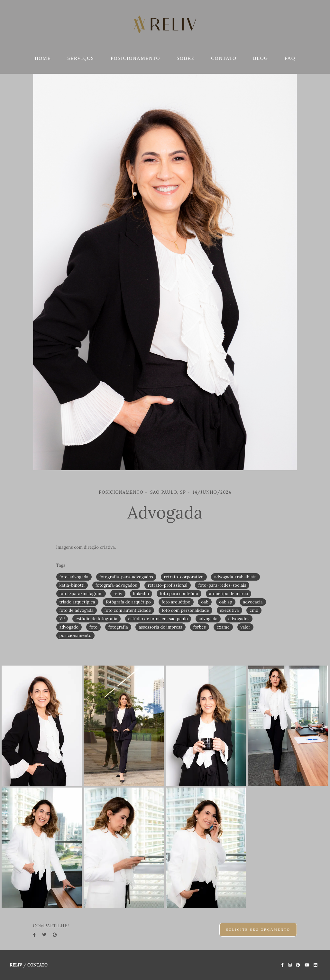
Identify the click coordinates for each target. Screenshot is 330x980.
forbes (200, 627)
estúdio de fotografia (96, 619)
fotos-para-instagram (81, 594)
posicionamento (76, 635)
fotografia (118, 627)
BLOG (261, 58)
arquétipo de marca (229, 594)
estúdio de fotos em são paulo (158, 619)
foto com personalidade (185, 610)
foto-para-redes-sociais (222, 585)
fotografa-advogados (116, 585)
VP (62, 619)
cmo (254, 610)
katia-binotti (72, 585)
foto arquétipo (176, 602)
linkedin (141, 594)
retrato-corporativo (184, 577)
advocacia (253, 602)
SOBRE (186, 58)
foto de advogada (77, 610)
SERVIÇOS (81, 58)
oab (205, 602)
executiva (229, 610)
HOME (43, 58)
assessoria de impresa (160, 627)
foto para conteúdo (179, 594)
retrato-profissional (167, 585)
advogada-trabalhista (235, 577)
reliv (118, 594)
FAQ (290, 58)
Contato (37, 965)
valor (246, 627)
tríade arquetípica (77, 602)
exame (223, 627)
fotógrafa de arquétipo (128, 602)
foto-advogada (74, 577)
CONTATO (224, 58)
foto (93, 627)
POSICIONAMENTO (135, 58)
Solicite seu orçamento (258, 929)
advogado (69, 627)
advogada (208, 619)
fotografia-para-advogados (126, 577)
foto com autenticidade (128, 610)
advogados (239, 619)
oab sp (226, 602)
